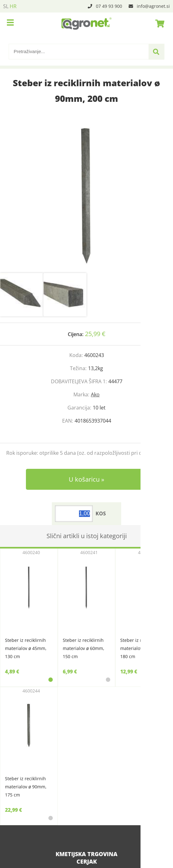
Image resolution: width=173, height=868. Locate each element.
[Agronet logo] (86, 23)
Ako (95, 394)
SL (6, 6)
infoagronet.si (153, 6)
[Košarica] (158, 23)
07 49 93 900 (109, 6)
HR (13, 6)
